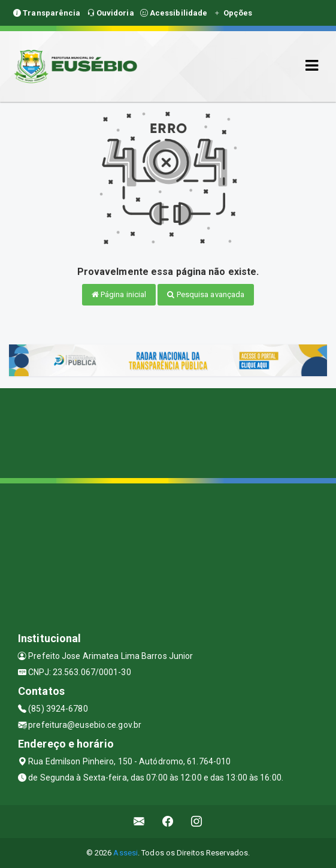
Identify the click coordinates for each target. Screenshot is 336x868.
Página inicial (119, 294)
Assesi (125, 853)
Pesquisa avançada (206, 294)
